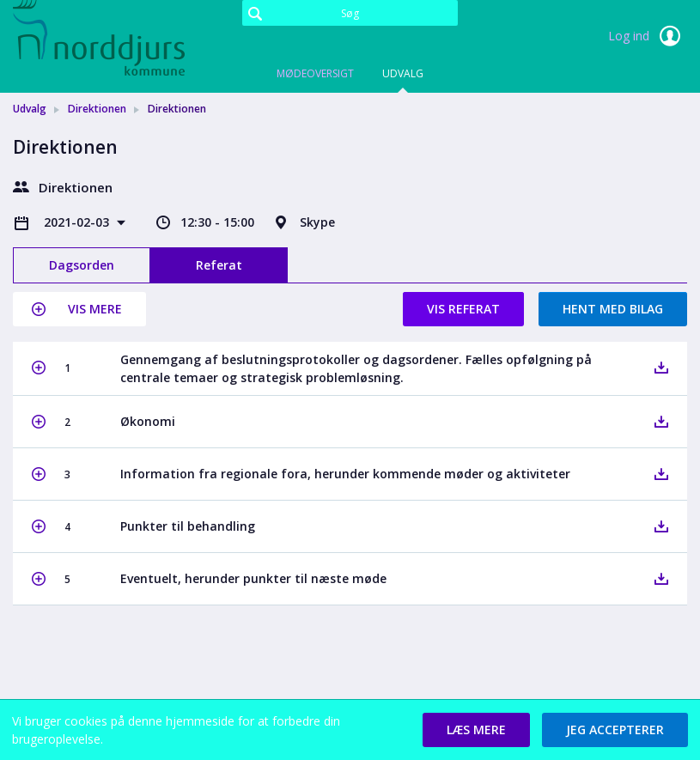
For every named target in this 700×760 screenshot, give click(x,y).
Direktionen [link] (97, 109)
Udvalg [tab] (403, 73)
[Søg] (350, 13)
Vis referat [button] (463, 309)
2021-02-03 (78, 222)
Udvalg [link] (30, 109)
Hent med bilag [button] (613, 309)
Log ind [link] (648, 36)
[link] (99, 38)
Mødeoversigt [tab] (315, 73)
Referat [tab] (219, 265)
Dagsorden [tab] (82, 265)
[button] (79, 309)
